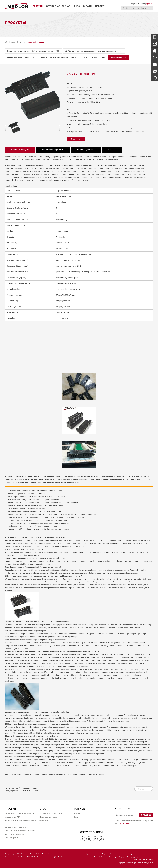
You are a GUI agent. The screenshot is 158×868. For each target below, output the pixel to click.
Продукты (38, 6)
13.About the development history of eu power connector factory (32, 526)
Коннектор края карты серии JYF (20, 57)
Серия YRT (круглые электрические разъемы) (58, 57)
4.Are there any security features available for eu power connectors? (34, 500)
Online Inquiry (76, 139)
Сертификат (53, 6)
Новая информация (118, 57)
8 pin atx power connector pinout (22, 774)
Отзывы (77, 817)
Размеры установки (86, 150)
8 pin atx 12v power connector (74, 774)
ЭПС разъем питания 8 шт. (27, 791)
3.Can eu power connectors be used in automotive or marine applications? (36, 497)
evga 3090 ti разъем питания (26, 788)
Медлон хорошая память (48, 817)
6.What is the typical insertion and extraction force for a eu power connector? (37, 505)
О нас (77, 6)
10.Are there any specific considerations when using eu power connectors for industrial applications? (46, 517)
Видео (42, 824)
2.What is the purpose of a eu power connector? (26, 494)
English (134, 4)
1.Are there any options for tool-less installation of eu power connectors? (35, 491)
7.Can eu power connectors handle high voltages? (27, 508)
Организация (44, 820)
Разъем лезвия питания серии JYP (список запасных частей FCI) (33, 51)
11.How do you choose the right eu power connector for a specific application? (38, 520)
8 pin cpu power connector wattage (48, 774)
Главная (12, 42)
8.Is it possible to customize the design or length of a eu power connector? (36, 511)
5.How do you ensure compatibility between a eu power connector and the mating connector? (43, 503)
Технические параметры (53, 150)
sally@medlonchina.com (59, 857)
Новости (100, 6)
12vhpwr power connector (96, 774)
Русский (150, 4)
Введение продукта (20, 150)
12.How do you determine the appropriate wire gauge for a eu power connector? (38, 523)
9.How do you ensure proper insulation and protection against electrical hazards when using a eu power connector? (52, 514)
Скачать (67, 6)
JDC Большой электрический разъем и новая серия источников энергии (94, 51)
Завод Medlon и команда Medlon (51, 814)
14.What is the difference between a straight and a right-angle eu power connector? (40, 529)
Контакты (88, 6)
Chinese (142, 4)
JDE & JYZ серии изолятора (93, 57)
